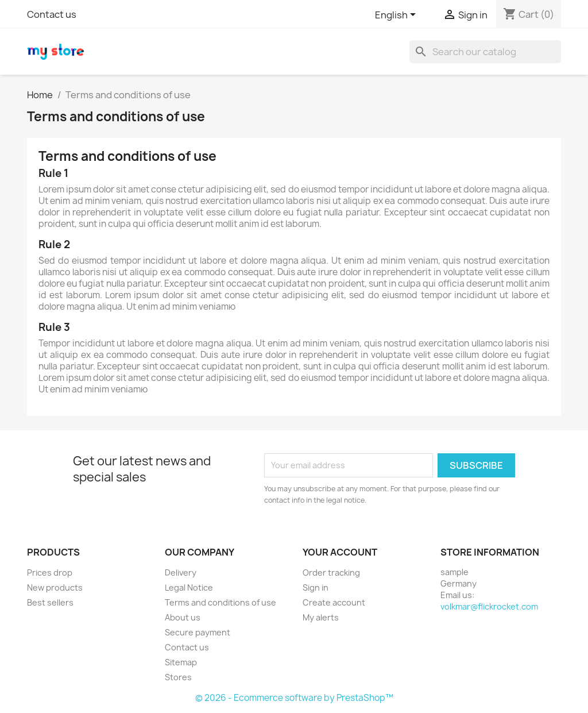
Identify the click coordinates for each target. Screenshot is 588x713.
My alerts (321, 617)
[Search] (485, 52)
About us (183, 617)
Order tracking (331, 573)
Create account (334, 602)
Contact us (52, 14)
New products (55, 587)
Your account (340, 552)
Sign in (316, 587)
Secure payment (198, 632)
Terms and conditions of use (220, 602)
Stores (178, 677)
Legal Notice (189, 587)
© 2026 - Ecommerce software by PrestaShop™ (294, 698)
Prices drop (50, 573)
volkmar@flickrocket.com (489, 606)
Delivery (181, 573)
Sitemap (181, 662)
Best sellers (50, 602)
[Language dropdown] (397, 16)
